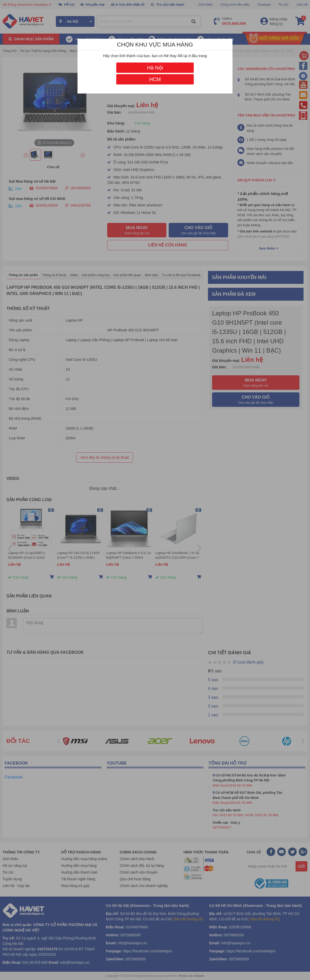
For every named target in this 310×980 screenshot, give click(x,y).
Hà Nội (155, 68)
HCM (155, 79)
